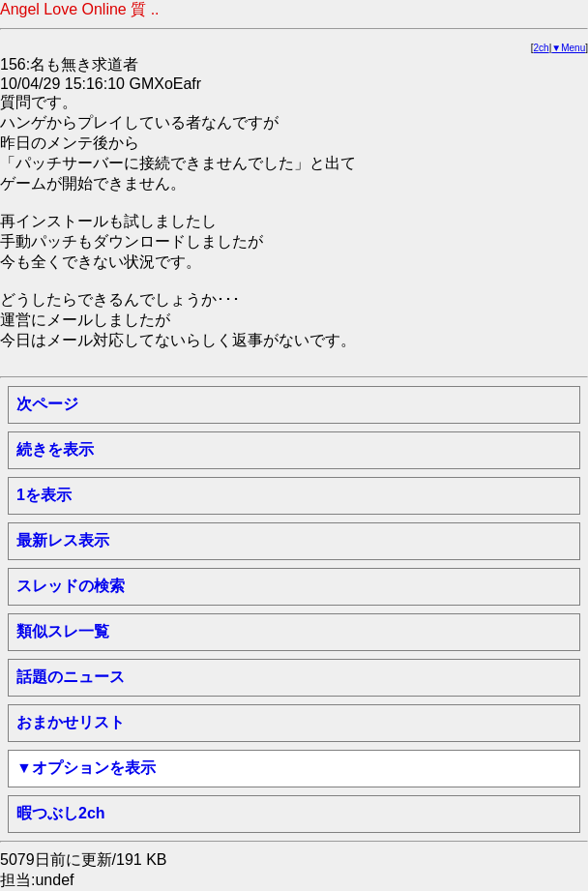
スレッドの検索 (71, 586)
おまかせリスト (71, 722)
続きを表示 (55, 449)
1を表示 (44, 495)
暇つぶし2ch (61, 813)
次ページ (47, 404)
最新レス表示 (63, 540)
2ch (542, 48)
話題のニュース (71, 677)
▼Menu (568, 48)
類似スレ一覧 (63, 631)
